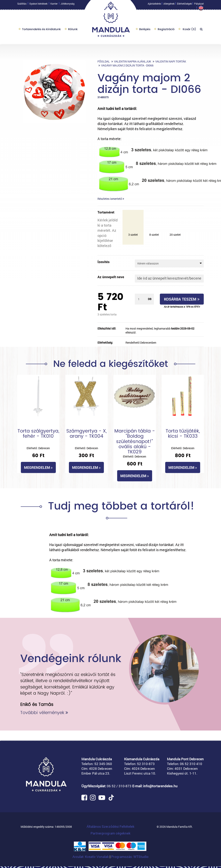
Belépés (145, 30)
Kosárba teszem (182, 299)
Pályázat (199, 5)
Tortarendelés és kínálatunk (41, 30)
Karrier (54, 5)
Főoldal (104, 61)
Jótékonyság (68, 5)
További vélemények (44, 713)
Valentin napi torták (171, 61)
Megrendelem (38, 467)
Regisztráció (166, 30)
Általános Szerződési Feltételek (110, 826)
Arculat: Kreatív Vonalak (91, 857)
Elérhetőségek (184, 5)
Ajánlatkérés (154, 5)
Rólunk (73, 30)
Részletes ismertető (111, 199)
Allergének (169, 5)
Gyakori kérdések (38, 5)
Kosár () (189, 30)
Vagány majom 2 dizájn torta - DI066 (127, 65)
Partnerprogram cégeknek (110, 833)
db (150, 299)
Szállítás (22, 5)
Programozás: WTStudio (130, 857)
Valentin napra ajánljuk (133, 61)
